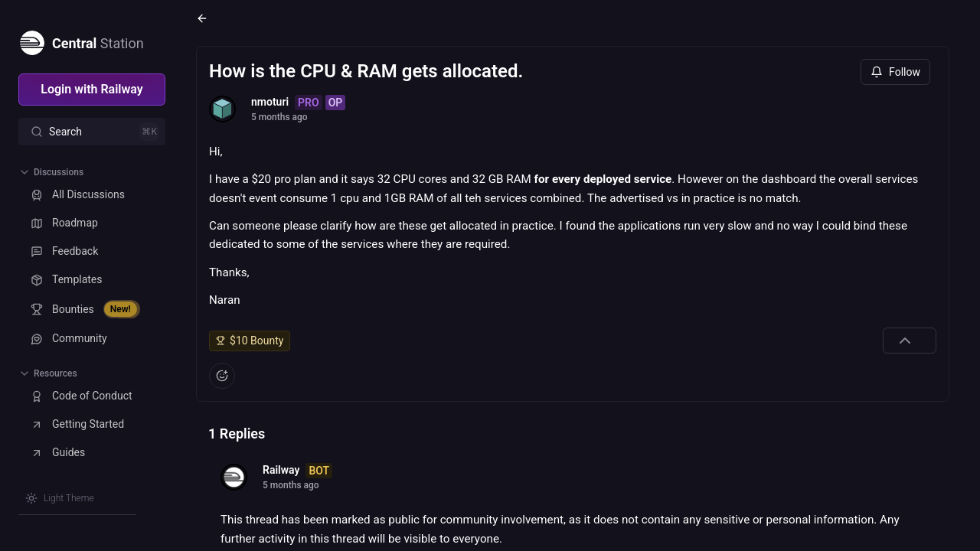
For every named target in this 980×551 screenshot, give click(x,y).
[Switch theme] (60, 498)
